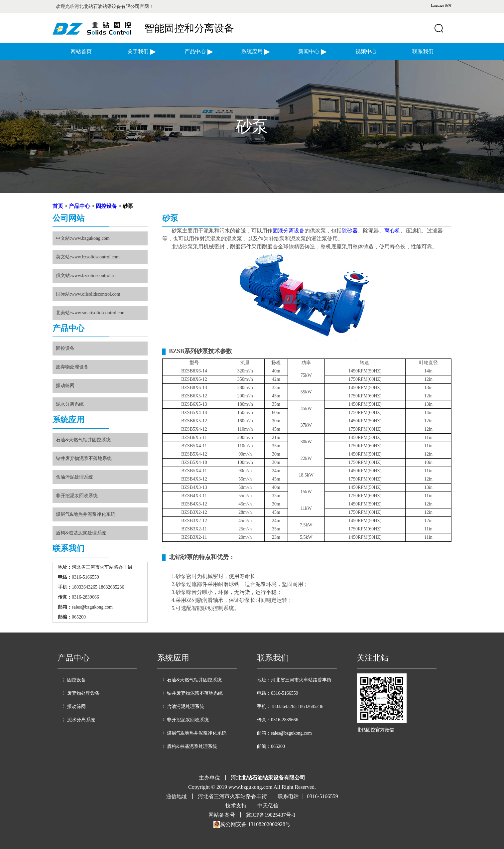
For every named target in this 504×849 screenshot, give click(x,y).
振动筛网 (65, 386)
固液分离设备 (289, 231)
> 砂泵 (125, 206)
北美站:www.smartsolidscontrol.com (91, 313)
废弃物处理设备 (72, 367)
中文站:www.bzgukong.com (83, 238)
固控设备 (106, 206)
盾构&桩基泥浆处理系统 (81, 533)
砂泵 (170, 218)
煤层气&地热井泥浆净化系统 (86, 514)
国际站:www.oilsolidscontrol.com (88, 294)
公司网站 (68, 218)
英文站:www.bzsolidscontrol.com (88, 257)
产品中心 (195, 51)
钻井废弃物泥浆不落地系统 (84, 458)
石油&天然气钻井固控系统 (83, 440)
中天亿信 (268, 806)
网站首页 (81, 51)
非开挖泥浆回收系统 (77, 496)
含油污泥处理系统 (74, 477)
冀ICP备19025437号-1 (271, 815)
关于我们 (138, 51)
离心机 (392, 231)
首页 (58, 206)
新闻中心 (309, 51)
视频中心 (366, 51)
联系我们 (423, 51)
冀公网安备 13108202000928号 (252, 824)
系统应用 (252, 51)
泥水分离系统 (70, 404)
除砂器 (350, 231)
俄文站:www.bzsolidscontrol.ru (86, 276)
